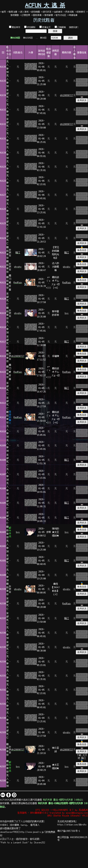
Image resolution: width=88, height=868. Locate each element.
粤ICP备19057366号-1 (69, 831)
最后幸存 (16, 27)
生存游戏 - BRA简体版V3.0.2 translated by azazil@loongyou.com (53, 813)
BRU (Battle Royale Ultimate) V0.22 (68, 815)
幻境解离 (62, 27)
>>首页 (3, 12)
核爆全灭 (46, 27)
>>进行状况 (46, 12)
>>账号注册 (12, 12)
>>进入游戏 (24, 12)
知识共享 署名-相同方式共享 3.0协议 (62, 800)
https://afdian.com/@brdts (72, 824)
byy (67, 313)
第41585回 (28, 38)
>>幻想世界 (26, 15)
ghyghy (18, 266)
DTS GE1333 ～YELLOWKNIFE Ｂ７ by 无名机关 (62, 810)
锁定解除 (31, 27)
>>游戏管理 (48, 15)
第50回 (43, 38)
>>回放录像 (36, 15)
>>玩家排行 (80, 12)
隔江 (18, 252)
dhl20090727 (67, 95)
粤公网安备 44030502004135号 (72, 838)
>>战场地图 (35, 12)
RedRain (18, 282)
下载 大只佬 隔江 (82, 756)
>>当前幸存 (57, 12)
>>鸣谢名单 (72, 15)
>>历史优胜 (69, 12)
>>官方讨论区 (60, 15)
